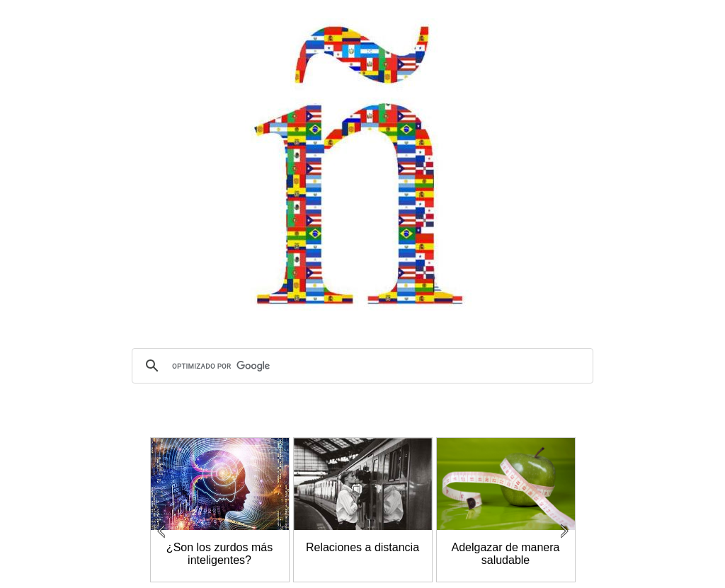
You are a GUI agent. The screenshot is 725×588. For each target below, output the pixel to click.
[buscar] (360, 366)
